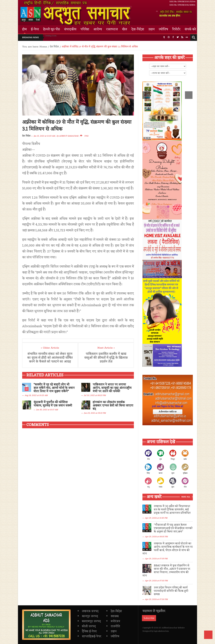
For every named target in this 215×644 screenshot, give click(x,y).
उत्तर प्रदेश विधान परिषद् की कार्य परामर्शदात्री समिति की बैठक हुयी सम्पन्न (173, 583)
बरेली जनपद (89, 616)
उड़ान (151, 29)
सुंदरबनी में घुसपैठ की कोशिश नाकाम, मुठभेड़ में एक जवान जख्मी (53, 404)
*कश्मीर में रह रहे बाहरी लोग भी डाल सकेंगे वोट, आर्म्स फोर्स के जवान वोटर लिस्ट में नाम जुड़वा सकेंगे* (54, 388)
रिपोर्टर (176, 29)
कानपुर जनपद (90, 606)
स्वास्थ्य (115, 606)
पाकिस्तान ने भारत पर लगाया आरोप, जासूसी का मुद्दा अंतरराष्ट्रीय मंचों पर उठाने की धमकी (112, 388)
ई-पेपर (35, 29)
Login (91, 641)
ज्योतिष (163, 29)
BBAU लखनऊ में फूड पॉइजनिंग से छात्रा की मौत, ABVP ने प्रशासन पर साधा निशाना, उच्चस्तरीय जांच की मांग (173, 566)
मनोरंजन (115, 611)
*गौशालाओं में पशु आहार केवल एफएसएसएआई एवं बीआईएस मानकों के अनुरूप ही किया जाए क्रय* (172, 528)
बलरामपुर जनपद (91, 611)
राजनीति (115, 616)
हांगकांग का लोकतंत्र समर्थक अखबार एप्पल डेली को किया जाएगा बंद (113, 406)
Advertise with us (168, 412)
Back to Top (208, 635)
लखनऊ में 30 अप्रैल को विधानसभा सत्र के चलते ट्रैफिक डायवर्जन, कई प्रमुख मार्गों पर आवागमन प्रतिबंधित (173, 510)
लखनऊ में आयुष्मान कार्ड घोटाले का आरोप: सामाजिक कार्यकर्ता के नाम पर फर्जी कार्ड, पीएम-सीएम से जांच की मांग (173, 547)
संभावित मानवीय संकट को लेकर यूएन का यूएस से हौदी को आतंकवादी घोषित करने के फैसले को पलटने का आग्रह (50, 358)
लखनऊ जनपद (90, 601)
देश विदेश (26, 136)
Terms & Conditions (60, 641)
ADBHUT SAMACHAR (69, 136)
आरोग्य (98, 29)
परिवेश (85, 29)
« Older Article (50, 348)
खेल (125, 29)
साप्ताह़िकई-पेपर (92, 626)
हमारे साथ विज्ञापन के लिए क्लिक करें (168, 407)
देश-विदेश (138, 29)
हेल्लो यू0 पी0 (52, 29)
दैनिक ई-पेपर (89, 621)
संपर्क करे (190, 29)
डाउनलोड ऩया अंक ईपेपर (176, 13)
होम (24, 29)
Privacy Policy (40, 641)
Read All (186, 497)
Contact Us (78, 641)
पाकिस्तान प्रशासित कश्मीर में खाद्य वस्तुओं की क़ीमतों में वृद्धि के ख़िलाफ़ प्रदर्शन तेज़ (106, 358)
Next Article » (106, 348)
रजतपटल (112, 29)
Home (43, 47)
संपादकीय (70, 29)
